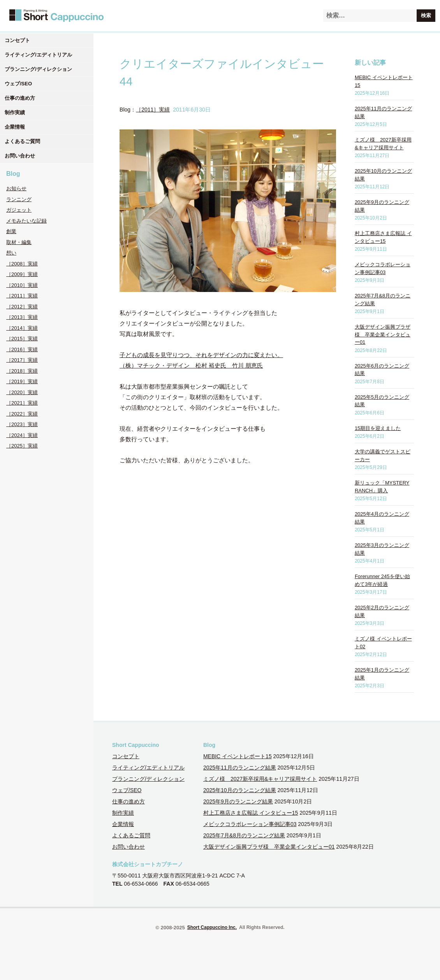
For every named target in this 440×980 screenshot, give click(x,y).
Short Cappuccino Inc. (212, 927)
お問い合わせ (20, 156)
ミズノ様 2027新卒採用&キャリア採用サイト (260, 779)
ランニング (19, 199)
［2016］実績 (22, 349)
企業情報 (15, 127)
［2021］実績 (22, 403)
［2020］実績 (22, 392)
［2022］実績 (22, 414)
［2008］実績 (22, 264)
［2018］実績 (22, 371)
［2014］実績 (22, 328)
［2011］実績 (22, 296)
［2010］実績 (22, 285)
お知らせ (16, 188)
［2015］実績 (22, 339)
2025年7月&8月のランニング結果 (244, 835)
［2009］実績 (22, 274)
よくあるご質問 (22, 141)
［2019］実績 (22, 381)
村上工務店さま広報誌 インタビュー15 (251, 813)
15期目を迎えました (378, 428)
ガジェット (19, 210)
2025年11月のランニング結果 (240, 768)
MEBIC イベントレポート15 (238, 756)
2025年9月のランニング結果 (238, 801)
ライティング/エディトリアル (38, 55)
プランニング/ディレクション (38, 69)
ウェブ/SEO (18, 84)
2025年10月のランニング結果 (240, 790)
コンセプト (17, 40)
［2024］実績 (22, 435)
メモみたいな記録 (26, 221)
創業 (11, 231)
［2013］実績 (22, 317)
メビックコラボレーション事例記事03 (250, 824)
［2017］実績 (22, 360)
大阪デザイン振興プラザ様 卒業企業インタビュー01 (383, 334)
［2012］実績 (22, 307)
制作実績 (15, 112)
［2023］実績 (22, 424)
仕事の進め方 (20, 98)
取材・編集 (19, 242)
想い (11, 253)
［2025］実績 (22, 446)
